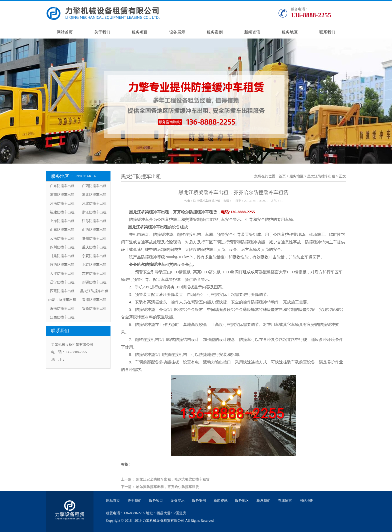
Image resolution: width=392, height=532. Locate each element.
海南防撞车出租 (62, 309)
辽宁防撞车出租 (62, 282)
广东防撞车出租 (62, 186)
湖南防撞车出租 (62, 195)
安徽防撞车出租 (94, 309)
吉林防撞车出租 (94, 274)
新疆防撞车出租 (94, 282)
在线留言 (285, 501)
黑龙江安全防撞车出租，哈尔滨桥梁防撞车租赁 (173, 479)
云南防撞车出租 (62, 238)
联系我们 (327, 32)
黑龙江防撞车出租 (94, 291)
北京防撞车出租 (94, 265)
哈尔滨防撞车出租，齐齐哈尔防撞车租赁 (167, 487)
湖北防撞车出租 (94, 195)
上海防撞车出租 (62, 221)
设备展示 (177, 32)
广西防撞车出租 (94, 186)
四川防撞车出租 (62, 247)
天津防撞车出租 (62, 274)
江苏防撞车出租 (94, 221)
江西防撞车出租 (62, 317)
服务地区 (290, 32)
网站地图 (306, 501)
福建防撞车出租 (62, 212)
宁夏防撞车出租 (94, 256)
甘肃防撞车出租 (62, 256)
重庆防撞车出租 (94, 247)
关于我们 (102, 32)
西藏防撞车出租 (62, 291)
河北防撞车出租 (94, 203)
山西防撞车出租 (94, 230)
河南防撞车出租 (62, 203)
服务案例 (215, 32)
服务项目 (140, 32)
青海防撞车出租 (94, 300)
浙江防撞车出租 (94, 212)
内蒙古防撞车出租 (62, 300)
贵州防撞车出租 (94, 238)
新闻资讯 (252, 32)
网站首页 (65, 32)
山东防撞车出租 (62, 230)
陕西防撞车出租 (62, 265)
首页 (282, 176)
